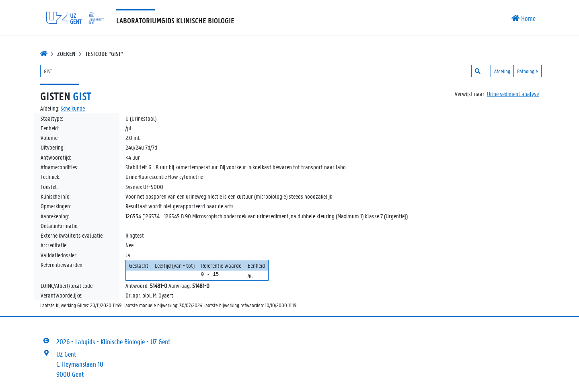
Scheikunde (73, 108)
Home (524, 18)
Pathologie (528, 71)
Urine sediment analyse (513, 94)
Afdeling (502, 71)
